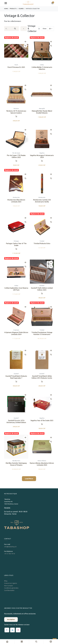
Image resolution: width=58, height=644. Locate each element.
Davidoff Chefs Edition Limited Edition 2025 (42, 289)
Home (6, 9)
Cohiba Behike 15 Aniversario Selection (42, 68)
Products (13, 9)
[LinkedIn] (12, 630)
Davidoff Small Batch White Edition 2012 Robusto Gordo (42, 377)
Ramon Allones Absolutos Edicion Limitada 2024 (42, 464)
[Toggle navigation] (6, 3)
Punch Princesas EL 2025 (16, 67)
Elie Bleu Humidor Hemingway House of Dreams (16, 464)
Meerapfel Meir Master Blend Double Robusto (42, 112)
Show (45, 29)
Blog (6, 581)
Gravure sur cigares (11, 583)
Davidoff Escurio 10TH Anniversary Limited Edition (16, 422)
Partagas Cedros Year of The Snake (16, 244)
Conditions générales (11, 588)
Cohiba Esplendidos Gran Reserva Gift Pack (16, 289)
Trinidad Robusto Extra (42, 244)
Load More (29, 479)
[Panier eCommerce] (52, 3)
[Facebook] (7, 630)
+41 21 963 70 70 (10, 554)
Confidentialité (9, 590)
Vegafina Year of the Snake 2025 (42, 421)
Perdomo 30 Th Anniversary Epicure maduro (16, 112)
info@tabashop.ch (10, 547)
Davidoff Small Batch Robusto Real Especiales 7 (16, 377)
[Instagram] (18, 630)
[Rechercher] (15, 29)
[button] (25, 42)
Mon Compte (9, 586)
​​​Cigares (21, 9)
